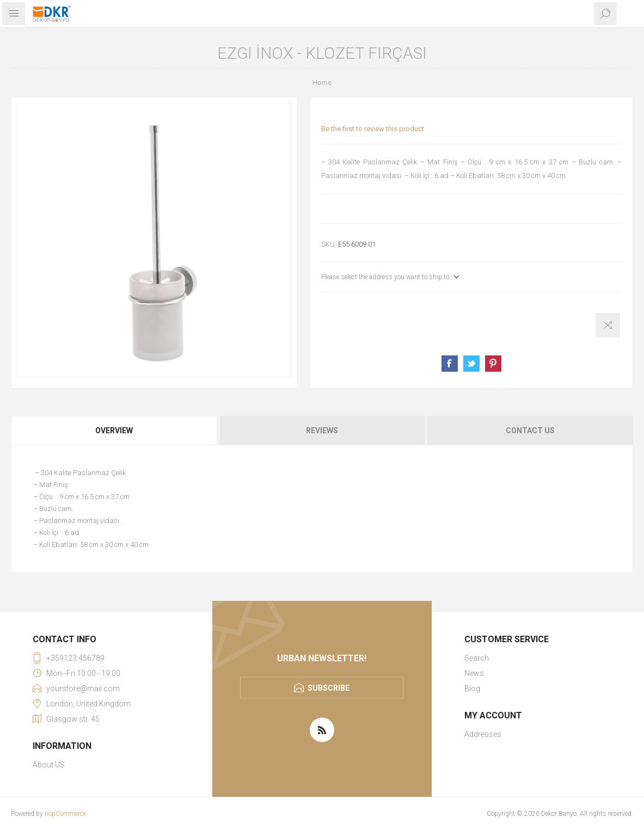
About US (49, 765)
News (474, 673)
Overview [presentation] (114, 431)
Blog (472, 688)
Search (477, 658)
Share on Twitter (471, 364)
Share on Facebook (450, 364)
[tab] (115, 431)
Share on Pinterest (493, 364)
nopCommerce (65, 814)
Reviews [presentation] (322, 431)
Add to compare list (608, 325)
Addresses (483, 734)
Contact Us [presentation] (530, 431)
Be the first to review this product (373, 129)
